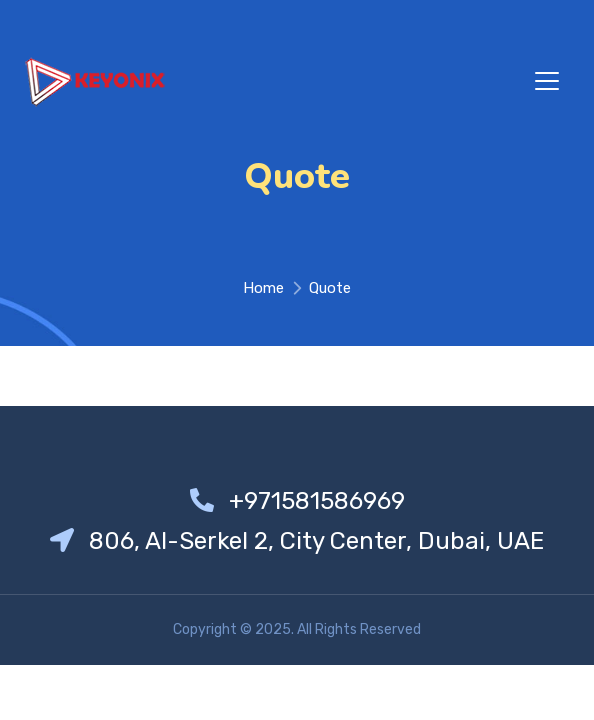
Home (263, 288)
